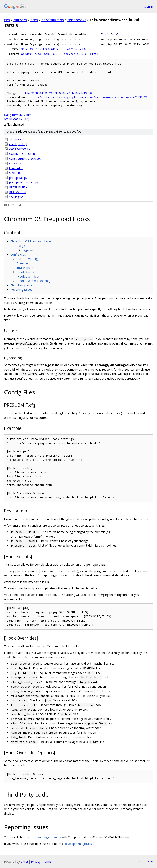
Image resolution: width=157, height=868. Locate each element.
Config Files (18, 255)
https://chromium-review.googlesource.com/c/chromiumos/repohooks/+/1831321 (88, 97)
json (150, 861)
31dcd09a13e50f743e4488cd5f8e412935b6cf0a (54, 49)
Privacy (36, 862)
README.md (18, 192)
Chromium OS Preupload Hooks (32, 241)
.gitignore (15, 139)
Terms (47, 862)
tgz (114, 34)
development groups (78, 844)
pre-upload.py (13, 119)
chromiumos (53, 20)
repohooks (77, 20)
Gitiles (25, 862)
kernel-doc (16, 168)
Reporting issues (21, 290)
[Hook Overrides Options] (33, 281)
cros (34, 20)
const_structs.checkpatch (26, 158)
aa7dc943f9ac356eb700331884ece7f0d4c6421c (54, 54)
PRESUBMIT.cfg (20, 187)
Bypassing (29, 250)
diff (93, 54)
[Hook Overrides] (28, 277)
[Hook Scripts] (26, 272)
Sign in (149, 6)
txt (140, 861)
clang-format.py (15, 115)
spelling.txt (16, 197)
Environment (25, 268)
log (105, 34)
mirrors (20, 20)
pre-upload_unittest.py (24, 182)
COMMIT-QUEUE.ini (22, 154)
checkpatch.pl (18, 144)
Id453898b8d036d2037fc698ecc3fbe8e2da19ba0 (58, 93)
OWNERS (15, 173)
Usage (21, 246)
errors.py (15, 163)
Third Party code (21, 285)
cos (7, 20)
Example (22, 263)
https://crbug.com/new (46, 837)
